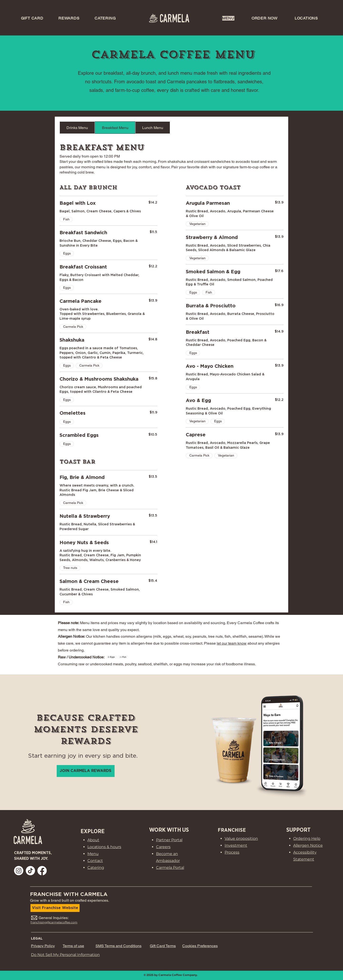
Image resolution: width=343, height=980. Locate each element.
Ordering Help (307, 838)
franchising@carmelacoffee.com (54, 922)
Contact (95, 861)
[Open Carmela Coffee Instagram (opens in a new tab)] (19, 871)
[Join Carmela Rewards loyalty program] (86, 771)
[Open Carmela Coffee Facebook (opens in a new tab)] (42, 871)
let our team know (232, 643)
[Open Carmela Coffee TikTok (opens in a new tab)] (30, 871)
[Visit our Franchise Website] (55, 908)
